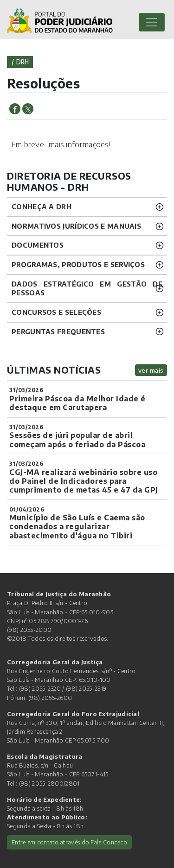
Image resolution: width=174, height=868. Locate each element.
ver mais (151, 370)
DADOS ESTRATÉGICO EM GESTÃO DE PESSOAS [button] (87, 288)
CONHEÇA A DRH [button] (42, 206)
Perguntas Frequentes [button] (58, 331)
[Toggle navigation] (152, 22)
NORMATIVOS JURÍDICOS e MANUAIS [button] (76, 226)
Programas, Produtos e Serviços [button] (78, 264)
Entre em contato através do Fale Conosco (69, 842)
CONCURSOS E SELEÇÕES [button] (56, 312)
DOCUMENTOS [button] (38, 245)
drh (23, 62)
